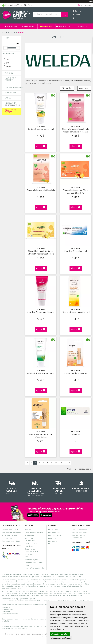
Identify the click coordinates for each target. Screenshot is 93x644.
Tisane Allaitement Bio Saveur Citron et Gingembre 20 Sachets (41, 253)
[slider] (5, 48)
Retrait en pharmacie (79, 530)
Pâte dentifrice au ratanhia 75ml (41, 313)
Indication (12, 104)
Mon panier (53, 539)
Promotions (46, 27)
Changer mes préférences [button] (61, 638)
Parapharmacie (29, 27)
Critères (9, 54)
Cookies (28, 566)
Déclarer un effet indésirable (31, 553)
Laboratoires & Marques (34, 533)
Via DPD (58, 487)
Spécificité (11, 93)
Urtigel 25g (76, 435)
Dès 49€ (35, 488)
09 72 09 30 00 (81, 486)
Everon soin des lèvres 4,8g (76, 374)
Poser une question (9, 536)
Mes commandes (55, 536)
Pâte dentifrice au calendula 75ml (76, 313)
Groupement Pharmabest (12, 533)
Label (8, 98)
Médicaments (11, 27)
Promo (7, 59)
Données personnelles (34, 563)
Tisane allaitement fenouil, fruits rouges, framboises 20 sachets (76, 131)
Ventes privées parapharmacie (31, 540)
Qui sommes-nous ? (10, 530)
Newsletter (29, 547)
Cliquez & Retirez (12, 487)
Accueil (4, 32)
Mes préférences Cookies (35, 568)
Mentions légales (32, 560)
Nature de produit (10, 79)
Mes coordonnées (55, 533)
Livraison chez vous (79, 533)
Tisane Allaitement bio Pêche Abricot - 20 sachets (76, 192)
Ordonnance (30, 549)
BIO (6, 63)
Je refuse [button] (65, 634)
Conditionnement (13, 88)
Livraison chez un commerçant (78, 537)
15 (61, 463)
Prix (7, 38)
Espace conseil (31, 544)
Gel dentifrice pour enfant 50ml (41, 129)
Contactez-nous (8, 539)
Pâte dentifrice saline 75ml (76, 252)
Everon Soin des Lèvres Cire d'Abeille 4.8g (41, 436)
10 (56, 463)
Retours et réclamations (11, 542)
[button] (67, 88)
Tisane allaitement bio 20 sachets (41, 190)
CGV (27, 557)
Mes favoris (53, 542)
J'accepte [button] (55, 634)
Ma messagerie (54, 544)
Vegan (7, 66)
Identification (53, 530)
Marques (82, 27)
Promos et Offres (10, 112)
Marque (13, 32)
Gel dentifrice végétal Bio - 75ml (41, 374)
